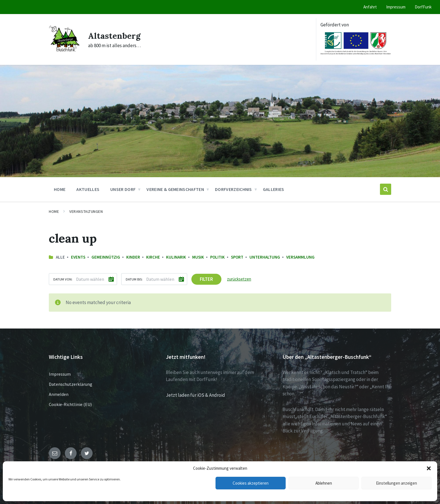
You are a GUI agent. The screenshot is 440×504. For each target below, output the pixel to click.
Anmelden (59, 394)
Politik (217, 257)
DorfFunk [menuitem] (423, 7)
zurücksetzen (239, 279)
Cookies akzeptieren (251, 483)
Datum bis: (134, 279)
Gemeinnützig (106, 257)
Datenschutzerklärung (71, 384)
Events (78, 257)
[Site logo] (64, 52)
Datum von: (63, 279)
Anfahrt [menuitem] (370, 7)
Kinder (133, 257)
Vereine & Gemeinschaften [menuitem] (175, 189)
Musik (198, 257)
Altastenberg (115, 36)
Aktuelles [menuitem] (88, 189)
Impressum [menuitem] (396, 7)
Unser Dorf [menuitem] (123, 189)
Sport (237, 257)
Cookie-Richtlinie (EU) (70, 404)
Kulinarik (176, 257)
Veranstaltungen (86, 211)
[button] (429, 468)
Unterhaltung (265, 257)
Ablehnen (324, 483)
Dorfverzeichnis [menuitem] (233, 189)
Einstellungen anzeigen (397, 483)
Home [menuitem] (60, 189)
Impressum (60, 374)
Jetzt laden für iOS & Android (195, 395)
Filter (206, 279)
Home (54, 211)
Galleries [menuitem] (274, 189)
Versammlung (300, 257)
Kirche (153, 257)
